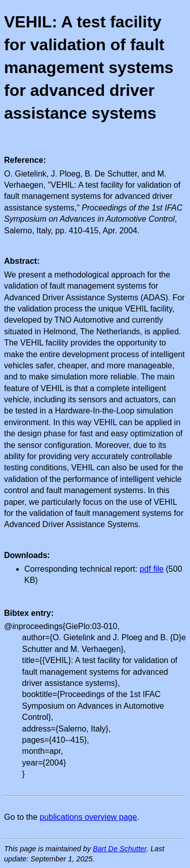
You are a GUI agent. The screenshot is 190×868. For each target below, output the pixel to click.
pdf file (152, 569)
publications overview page (88, 817)
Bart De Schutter (120, 849)
